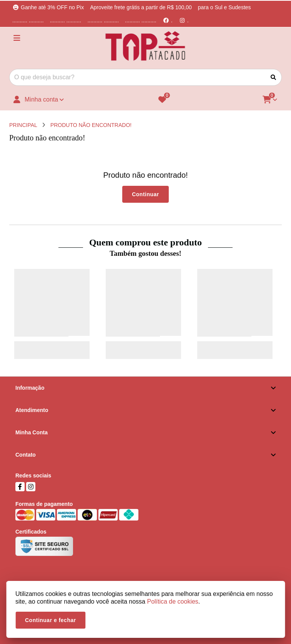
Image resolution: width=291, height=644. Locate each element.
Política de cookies (172, 601)
